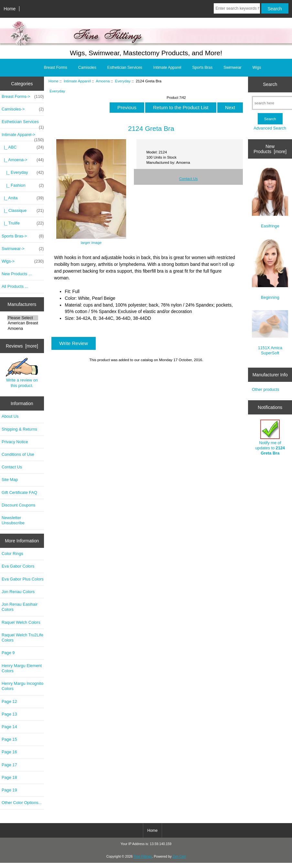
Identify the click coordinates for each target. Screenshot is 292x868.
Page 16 (9, 752)
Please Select (23, 318)
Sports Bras (203, 68)
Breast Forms (56, 68)
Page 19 (9, 790)
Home (10, 9)
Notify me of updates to (270, 438)
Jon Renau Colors (18, 592)
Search (270, 84)
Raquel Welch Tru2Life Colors (22, 638)
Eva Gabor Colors (18, 566)
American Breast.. (23, 323)
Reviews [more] (22, 346)
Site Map (10, 480)
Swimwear (232, 68)
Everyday (123, 81)
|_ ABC (23, 147)
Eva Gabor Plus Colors (23, 579)
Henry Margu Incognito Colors (22, 686)
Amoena (23, 329)
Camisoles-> (23, 109)
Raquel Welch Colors (21, 622)
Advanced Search (270, 128)
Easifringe (270, 198)
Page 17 (9, 765)
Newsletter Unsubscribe (13, 520)
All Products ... (15, 286)
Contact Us (12, 467)
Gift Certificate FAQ (19, 492)
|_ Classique (23, 211)
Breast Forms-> (23, 97)
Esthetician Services (125, 68)
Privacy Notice (15, 442)
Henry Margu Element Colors (22, 668)
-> (23, 136)
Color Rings (12, 554)
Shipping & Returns (19, 429)
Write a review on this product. (22, 373)
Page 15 (9, 739)
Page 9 (8, 653)
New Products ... (17, 274)
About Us (10, 416)
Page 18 (9, 777)
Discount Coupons (18, 505)
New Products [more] (270, 149)
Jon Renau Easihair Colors (20, 607)
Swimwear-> (23, 249)
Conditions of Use (18, 454)
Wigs (257, 68)
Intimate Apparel (77, 81)
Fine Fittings (143, 857)
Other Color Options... (22, 803)
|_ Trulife (23, 223)
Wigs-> (23, 261)
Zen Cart (179, 857)
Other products (265, 389)
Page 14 (9, 727)
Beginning (270, 269)
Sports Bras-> (23, 236)
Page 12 (9, 701)
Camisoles (87, 68)
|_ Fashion (23, 185)
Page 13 (9, 714)
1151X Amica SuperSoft (270, 333)
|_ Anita (23, 198)
